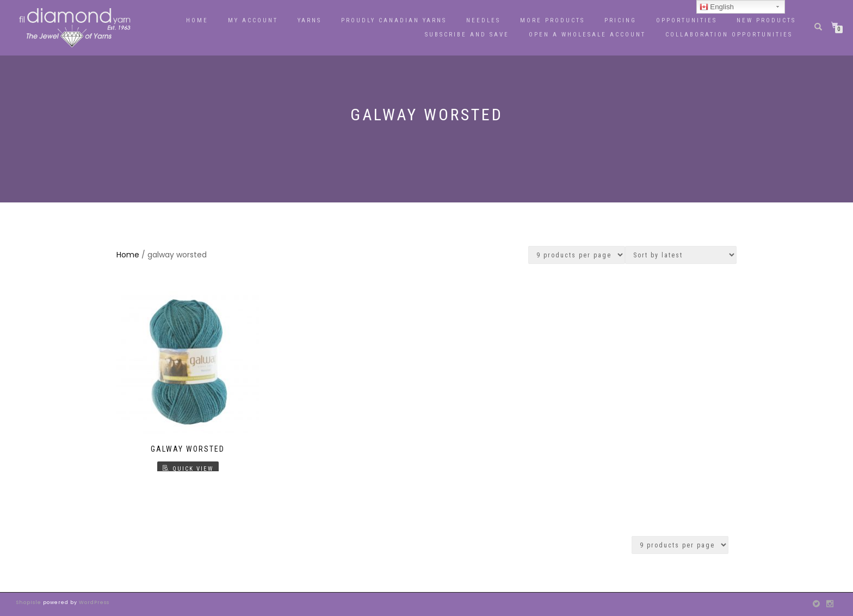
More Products (552, 20)
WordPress (93, 602)
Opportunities (687, 20)
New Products (766, 20)
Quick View (193, 469)
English (717, 7)
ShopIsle (30, 602)
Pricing (620, 20)
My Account (253, 20)
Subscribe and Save (467, 35)
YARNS (310, 20)
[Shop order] (681, 255)
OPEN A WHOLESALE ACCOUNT (587, 35)
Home (197, 20)
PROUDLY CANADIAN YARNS (394, 20)
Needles (483, 20)
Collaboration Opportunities (731, 35)
